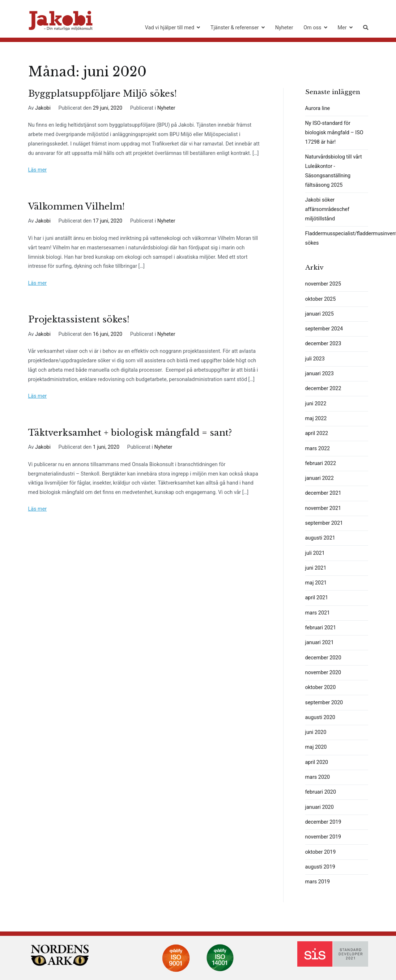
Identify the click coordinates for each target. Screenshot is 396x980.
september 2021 (324, 523)
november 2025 (323, 284)
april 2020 (317, 762)
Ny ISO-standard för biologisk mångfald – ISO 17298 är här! (334, 133)
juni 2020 (316, 732)
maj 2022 (316, 419)
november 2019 (323, 837)
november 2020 (323, 673)
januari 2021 (320, 643)
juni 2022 (316, 404)
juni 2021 (316, 568)
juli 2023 (315, 359)
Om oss (312, 28)
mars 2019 (318, 882)
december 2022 (323, 388)
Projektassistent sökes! (79, 319)
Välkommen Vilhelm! (76, 206)
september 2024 (324, 329)
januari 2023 (320, 374)
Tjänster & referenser (235, 28)
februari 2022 (321, 463)
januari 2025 (320, 314)
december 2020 (323, 658)
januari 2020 (320, 807)
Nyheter (284, 28)
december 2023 (323, 344)
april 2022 (317, 433)
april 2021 (317, 598)
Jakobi (43, 108)
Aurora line (318, 108)
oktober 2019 (321, 852)
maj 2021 (316, 583)
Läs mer (38, 170)
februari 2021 (321, 628)
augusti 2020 (320, 717)
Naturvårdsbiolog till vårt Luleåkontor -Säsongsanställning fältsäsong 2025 (334, 171)
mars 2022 (318, 449)
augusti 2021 (320, 538)
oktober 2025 (321, 299)
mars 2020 (318, 777)
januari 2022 (320, 478)
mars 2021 (318, 613)
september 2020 (324, 703)
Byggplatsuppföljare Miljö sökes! (103, 94)
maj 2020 (316, 747)
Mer (342, 28)
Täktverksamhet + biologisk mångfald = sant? (130, 433)
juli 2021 (315, 553)
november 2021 (323, 508)
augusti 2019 (320, 867)
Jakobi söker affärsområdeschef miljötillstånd (327, 209)
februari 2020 (321, 792)
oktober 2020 (321, 687)
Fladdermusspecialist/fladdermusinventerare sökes (337, 238)
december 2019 (323, 822)
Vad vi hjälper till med (170, 28)
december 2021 (323, 493)
